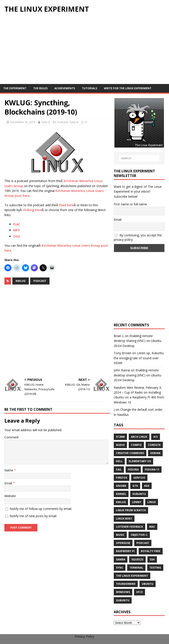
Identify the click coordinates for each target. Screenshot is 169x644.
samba (121, 559)
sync (120, 568)
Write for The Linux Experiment (128, 88)
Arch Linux (139, 437)
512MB (120, 437)
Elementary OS (140, 461)
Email (9, 483)
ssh (152, 559)
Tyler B (46, 122)
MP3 (16, 230)
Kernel (121, 494)
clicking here (32, 210)
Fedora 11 (152, 470)
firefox (122, 478)
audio (120, 445)
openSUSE (123, 543)
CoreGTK (154, 445)
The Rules (40, 88)
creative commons (130, 453)
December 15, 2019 (23, 122)
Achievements (65, 88)
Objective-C (139, 535)
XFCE (140, 592)
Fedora (133, 470)
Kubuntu (139, 494)
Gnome (121, 486)
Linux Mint (124, 519)
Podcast (63, 122)
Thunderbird (126, 584)
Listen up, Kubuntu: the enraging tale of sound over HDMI (139, 358)
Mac (152, 527)
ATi (156, 437)
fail (119, 470)
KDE (147, 486)
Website (10, 496)
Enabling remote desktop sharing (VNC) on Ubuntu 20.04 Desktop (138, 341)
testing (155, 568)
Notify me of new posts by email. (33, 516)
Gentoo (139, 478)
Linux (152, 502)
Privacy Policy (84, 636)
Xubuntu (123, 600)
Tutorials (89, 88)
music (120, 535)
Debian (155, 453)
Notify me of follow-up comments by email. (41, 509)
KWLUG (21, 281)
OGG (17, 236)
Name (9, 470)
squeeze (137, 559)
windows (123, 592)
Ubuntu (148, 584)
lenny (137, 502)
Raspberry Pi (125, 551)
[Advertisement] (84, 51)
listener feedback (130, 527)
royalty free (151, 551)
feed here (66, 205)
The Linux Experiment (132, 576)
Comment (12, 437)
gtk (135, 486)
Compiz (136, 445)
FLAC (17, 224)
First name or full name (130, 204)
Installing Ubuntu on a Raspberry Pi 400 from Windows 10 (139, 397)
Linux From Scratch (131, 510)
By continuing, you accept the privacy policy (138, 237)
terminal (136, 568)
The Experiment (15, 88)
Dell (119, 461)
